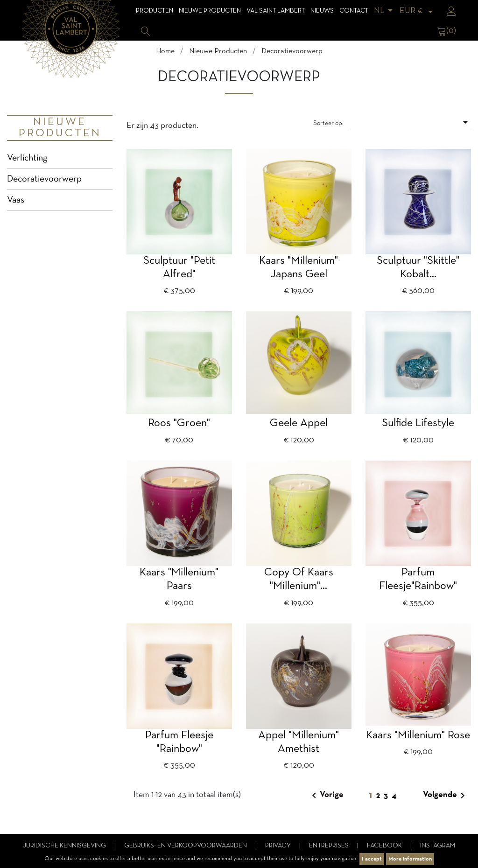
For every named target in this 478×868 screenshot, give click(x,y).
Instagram (438, 846)
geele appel (299, 423)
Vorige (326, 796)
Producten (155, 11)
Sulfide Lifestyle (418, 423)
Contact (354, 11)
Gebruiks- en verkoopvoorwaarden (186, 846)
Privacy (279, 846)
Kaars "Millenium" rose (418, 735)
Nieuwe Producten (210, 11)
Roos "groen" (179, 423)
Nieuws (322, 11)
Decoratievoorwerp (44, 179)
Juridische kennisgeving (65, 846)
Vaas (16, 200)
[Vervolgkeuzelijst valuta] (418, 11)
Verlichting (27, 158)
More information (410, 859)
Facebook (385, 846)
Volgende (446, 796)
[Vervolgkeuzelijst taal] (385, 11)
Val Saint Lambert (276, 11)
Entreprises (330, 846)
